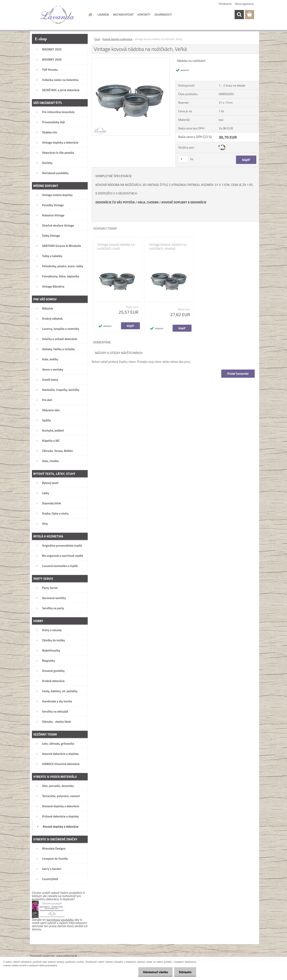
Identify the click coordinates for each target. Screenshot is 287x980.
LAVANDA (103, 14)
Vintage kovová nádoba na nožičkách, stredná (168, 246)
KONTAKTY (144, 14)
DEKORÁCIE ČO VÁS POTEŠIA (115, 202)
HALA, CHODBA (148, 202)
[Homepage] (90, 15)
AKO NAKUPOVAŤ (123, 14)
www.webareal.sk (67, 956)
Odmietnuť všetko (154, 972)
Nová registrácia (244, 4)
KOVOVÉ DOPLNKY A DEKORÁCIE (184, 202)
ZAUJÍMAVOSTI (163, 14)
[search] (239, 15)
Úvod (97, 39)
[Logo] (57, 15)
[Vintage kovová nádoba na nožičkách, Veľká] (131, 60)
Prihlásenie (225, 4)
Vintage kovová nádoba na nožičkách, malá (116, 246)
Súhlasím (185, 972)
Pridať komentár (238, 374)
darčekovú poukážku (60, 920)
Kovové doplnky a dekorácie (117, 39)
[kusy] (183, 159)
